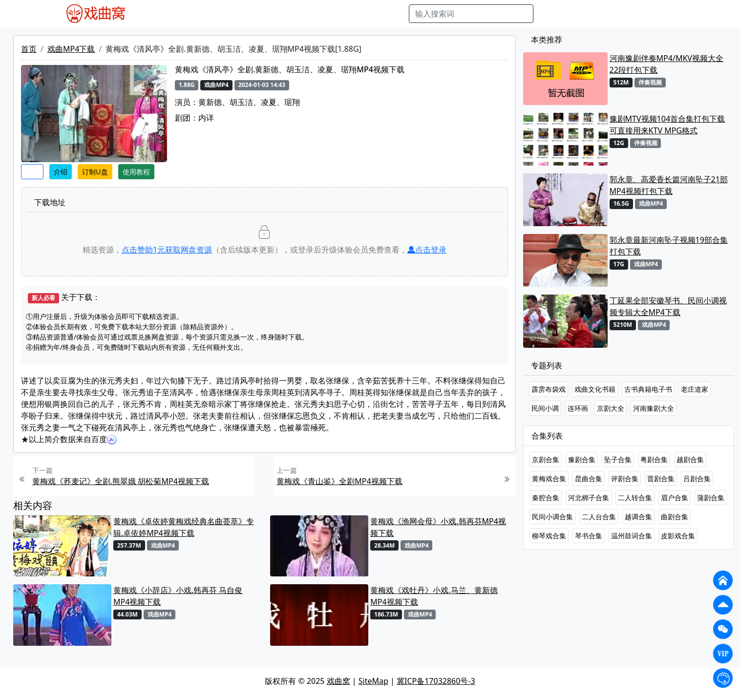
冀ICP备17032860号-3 (436, 681)
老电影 (235, 14)
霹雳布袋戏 (549, 389)
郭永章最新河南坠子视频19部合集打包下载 (669, 246)
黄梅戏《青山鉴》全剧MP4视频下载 (339, 481)
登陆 (681, 14)
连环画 (578, 408)
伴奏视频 (345, 14)
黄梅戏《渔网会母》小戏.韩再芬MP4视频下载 (438, 527)
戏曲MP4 (163, 14)
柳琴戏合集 (549, 536)
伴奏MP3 (307, 14)
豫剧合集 (582, 459)
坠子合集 (618, 459)
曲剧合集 (675, 517)
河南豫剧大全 (654, 408)
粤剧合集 (654, 459)
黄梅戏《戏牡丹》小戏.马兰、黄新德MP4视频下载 (434, 596)
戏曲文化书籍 (595, 389)
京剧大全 (611, 408)
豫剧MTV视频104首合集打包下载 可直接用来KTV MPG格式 (667, 125)
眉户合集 (675, 498)
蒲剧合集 (711, 498)
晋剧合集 (661, 478)
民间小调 (545, 408)
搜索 (549, 14)
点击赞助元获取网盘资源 (167, 250)
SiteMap (373, 681)
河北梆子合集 (589, 498)
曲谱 (396, 14)
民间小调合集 (552, 517)
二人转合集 (635, 498)
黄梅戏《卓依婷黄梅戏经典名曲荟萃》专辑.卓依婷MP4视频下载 (184, 527)
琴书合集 (589, 536)
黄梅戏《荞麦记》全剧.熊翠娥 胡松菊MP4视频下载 (121, 481)
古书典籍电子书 (648, 389)
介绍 (61, 172)
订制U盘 (95, 172)
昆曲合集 (589, 478)
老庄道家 (695, 389)
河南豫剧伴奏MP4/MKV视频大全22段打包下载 (666, 64)
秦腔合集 (546, 498)
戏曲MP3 (201, 14)
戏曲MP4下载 (71, 49)
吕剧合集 (697, 478)
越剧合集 (690, 459)
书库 (375, 14)
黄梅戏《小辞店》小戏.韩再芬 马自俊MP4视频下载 (178, 596)
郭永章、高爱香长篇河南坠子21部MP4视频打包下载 (669, 185)
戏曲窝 (338, 681)
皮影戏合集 (678, 536)
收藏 (32, 172)
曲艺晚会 (269, 14)
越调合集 (638, 517)
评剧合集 (625, 478)
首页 (29, 49)
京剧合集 (546, 459)
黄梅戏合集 (549, 478)
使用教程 (136, 172)
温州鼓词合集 (632, 536)
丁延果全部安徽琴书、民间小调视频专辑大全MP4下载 (668, 306)
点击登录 (427, 250)
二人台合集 (599, 517)
